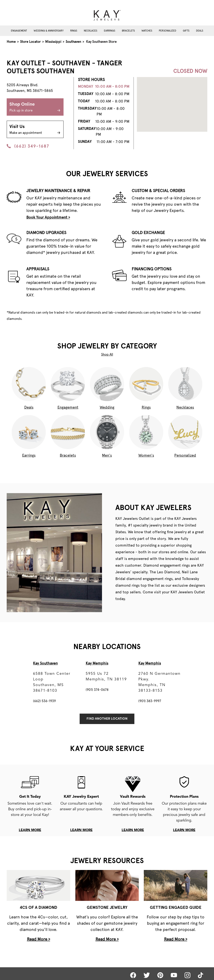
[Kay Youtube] (174, 975)
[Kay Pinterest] (160, 975)
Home (11, 42)
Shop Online (35, 108)
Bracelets (128, 31)
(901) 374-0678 (97, 690)
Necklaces (90, 31)
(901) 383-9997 (150, 701)
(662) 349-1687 (28, 146)
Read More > (39, 939)
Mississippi (53, 42)
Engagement (19, 31)
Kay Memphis (97, 663)
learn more (30, 830)
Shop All (107, 354)
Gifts (186, 31)
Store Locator (30, 42)
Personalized (168, 31)
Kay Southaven (45, 663)
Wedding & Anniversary (49, 31)
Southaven (73, 42)
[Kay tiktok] (201, 975)
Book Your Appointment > (48, 217)
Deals (200, 31)
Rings (74, 31)
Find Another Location (107, 719)
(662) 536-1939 (44, 701)
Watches (147, 31)
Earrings (110, 31)
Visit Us (35, 130)
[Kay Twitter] (147, 975)
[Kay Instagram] (187, 975)
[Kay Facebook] (133, 975)
